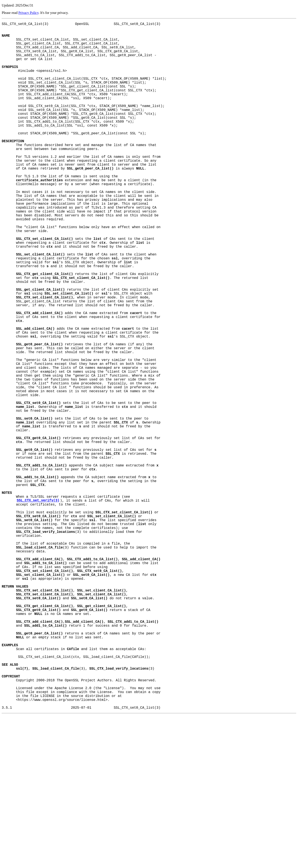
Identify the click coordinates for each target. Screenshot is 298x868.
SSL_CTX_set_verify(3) (38, 607)
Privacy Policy (28, 13)
